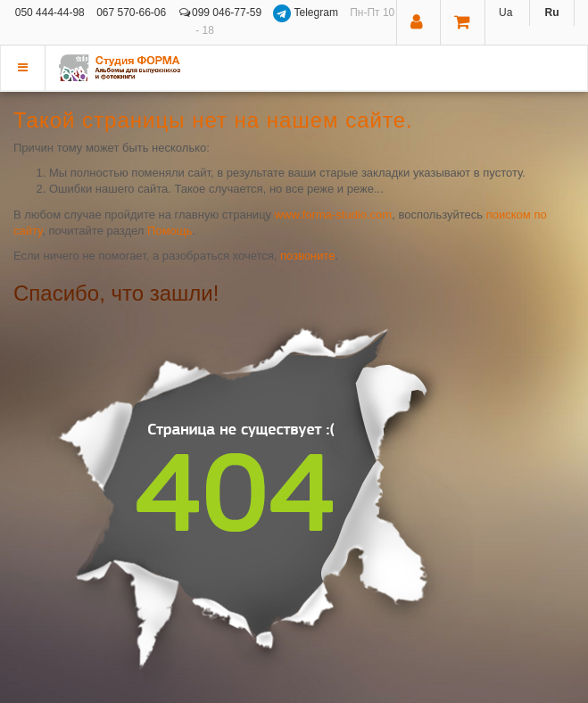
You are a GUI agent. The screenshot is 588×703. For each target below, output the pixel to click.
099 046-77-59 (220, 12)
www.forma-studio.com (333, 215)
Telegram (307, 12)
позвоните (308, 256)
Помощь (170, 231)
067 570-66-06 (131, 12)
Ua (505, 12)
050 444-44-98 (50, 12)
